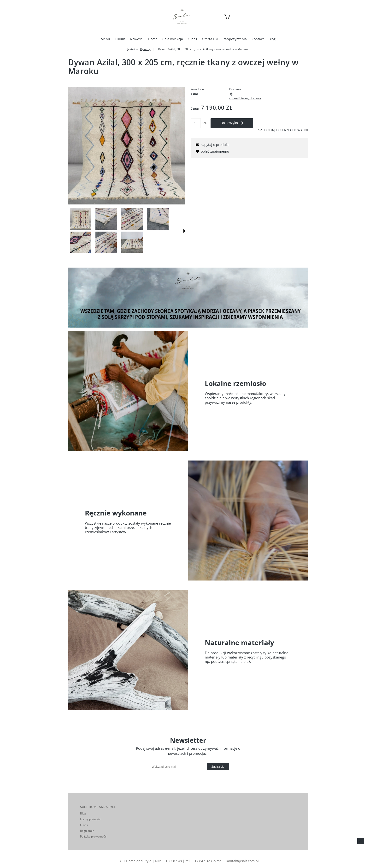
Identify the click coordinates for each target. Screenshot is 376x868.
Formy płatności (91, 819)
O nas (84, 825)
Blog (83, 813)
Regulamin (87, 831)
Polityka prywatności (94, 836)
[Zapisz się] (218, 767)
